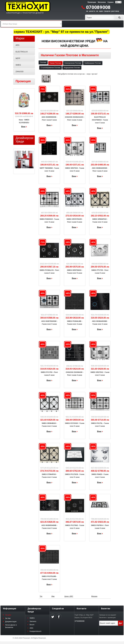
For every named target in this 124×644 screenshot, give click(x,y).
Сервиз (111, 2)
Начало (8, 615)
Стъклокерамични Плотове (51, 68)
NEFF (18, 58)
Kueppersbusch (36, 631)
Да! (120, 623)
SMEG (18, 65)
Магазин (94, 596)
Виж (49, 125)
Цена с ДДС (69, 596)
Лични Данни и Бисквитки (11, 626)
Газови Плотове (55, 63)
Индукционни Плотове (72, 68)
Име (53, 596)
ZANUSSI (20, 71)
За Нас (8, 618)
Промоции (92, 2)
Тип (41, 596)
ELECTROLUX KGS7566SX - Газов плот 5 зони (100, 120)
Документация (11, 622)
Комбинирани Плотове (93, 63)
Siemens (33, 621)
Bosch (32, 625)
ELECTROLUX (22, 52)
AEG (18, 45)
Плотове (43, 62)
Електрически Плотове (73, 63)
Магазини (102, 2)
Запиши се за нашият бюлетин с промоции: (108, 616)
